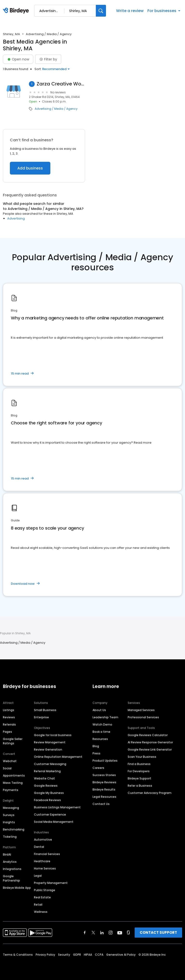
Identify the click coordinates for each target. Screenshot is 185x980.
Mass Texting (13, 783)
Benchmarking (14, 829)
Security (64, 955)
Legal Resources (104, 797)
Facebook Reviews (47, 800)
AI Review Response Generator (150, 742)
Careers (98, 768)
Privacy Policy (45, 955)
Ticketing (10, 837)
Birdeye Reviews (104, 782)
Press (96, 753)
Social (7, 768)
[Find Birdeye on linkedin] (102, 933)
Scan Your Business (142, 757)
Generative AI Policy (121, 955)
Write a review (130, 11)
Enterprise (41, 717)
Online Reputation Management (58, 757)
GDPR (77, 955)
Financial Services (47, 854)
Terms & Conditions (18, 955)
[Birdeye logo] (17, 11)
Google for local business (53, 735)
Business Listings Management (57, 807)
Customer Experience (50, 815)
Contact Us (101, 804)
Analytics (10, 862)
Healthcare (42, 861)
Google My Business (49, 793)
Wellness (41, 912)
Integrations (12, 869)
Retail (38, 905)
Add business (30, 168)
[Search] (101, 11)
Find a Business (139, 764)
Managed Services (141, 710)
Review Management (50, 742)
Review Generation (48, 750)
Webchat (10, 761)
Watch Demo (102, 724)
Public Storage (45, 890)
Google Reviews (46, 786)
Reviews (9, 717)
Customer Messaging (50, 764)
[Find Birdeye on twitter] (93, 933)
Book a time (101, 732)
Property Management (51, 883)
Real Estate (42, 897)
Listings (9, 710)
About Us (99, 710)
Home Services (45, 868)
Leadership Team (105, 717)
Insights (9, 822)
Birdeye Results (104, 789)
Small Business (45, 710)
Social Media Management (54, 822)
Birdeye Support (139, 778)
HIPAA (88, 955)
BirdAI (7, 854)
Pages (7, 732)
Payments (11, 790)
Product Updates (105, 761)
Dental (39, 847)
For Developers (139, 771)
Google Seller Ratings (13, 741)
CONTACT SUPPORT (158, 932)
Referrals (9, 724)
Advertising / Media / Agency (56, 109)
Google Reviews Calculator (148, 735)
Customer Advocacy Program (150, 793)
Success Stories (104, 775)
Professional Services (143, 717)
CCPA (99, 955)
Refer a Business (140, 786)
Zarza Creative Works (61, 84)
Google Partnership (11, 878)
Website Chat (44, 778)
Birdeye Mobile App (17, 888)
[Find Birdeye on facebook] (85, 933)
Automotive (43, 840)
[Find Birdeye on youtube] (120, 933)
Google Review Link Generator (150, 750)
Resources (100, 739)
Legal (38, 876)
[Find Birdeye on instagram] (111, 933)
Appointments (14, 776)
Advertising (16, 218)
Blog (96, 746)
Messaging (11, 808)
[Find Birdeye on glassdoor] (128, 933)
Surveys (9, 815)
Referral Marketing (47, 771)
